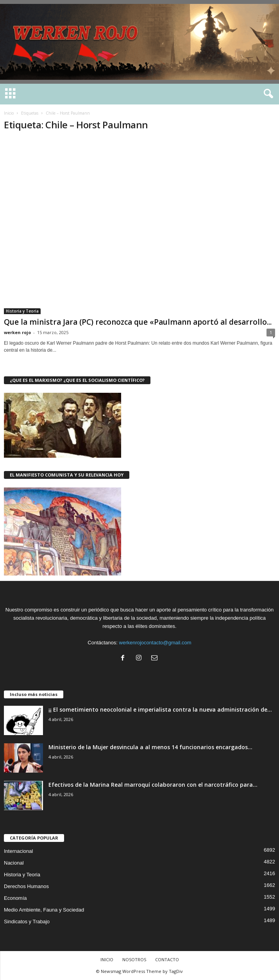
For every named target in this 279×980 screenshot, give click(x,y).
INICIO (107, 959)
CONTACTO (167, 959)
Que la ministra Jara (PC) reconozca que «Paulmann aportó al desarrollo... (138, 322)
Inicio (9, 113)
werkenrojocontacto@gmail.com (155, 643)
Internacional (18, 851)
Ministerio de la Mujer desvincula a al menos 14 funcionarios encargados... (150, 747)
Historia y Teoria (22, 311)
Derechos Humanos (26, 886)
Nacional (14, 863)
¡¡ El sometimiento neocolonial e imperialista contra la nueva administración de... (160, 709)
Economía (15, 898)
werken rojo (17, 332)
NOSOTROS (134, 959)
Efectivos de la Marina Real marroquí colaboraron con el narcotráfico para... (153, 785)
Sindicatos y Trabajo (27, 922)
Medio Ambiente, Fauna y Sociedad (44, 910)
